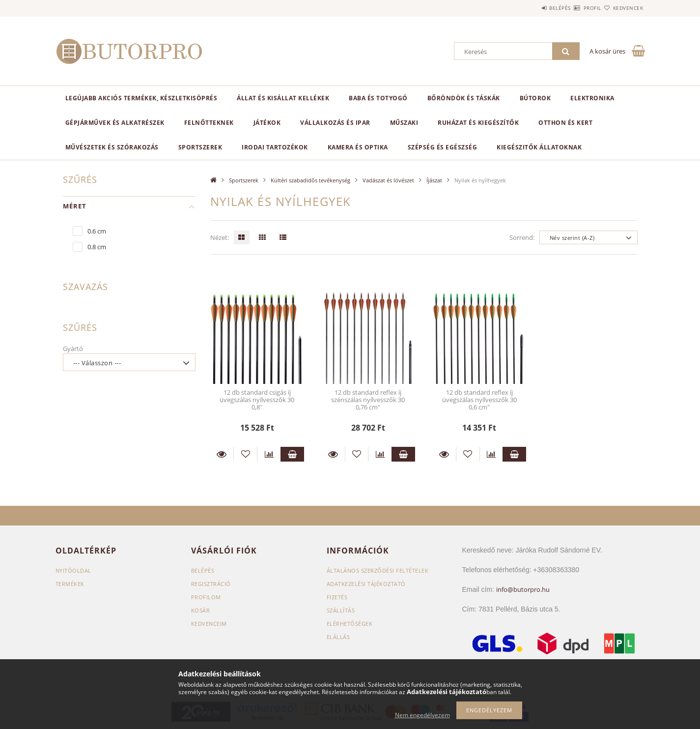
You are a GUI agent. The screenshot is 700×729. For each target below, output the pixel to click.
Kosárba (292, 454)
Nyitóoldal (73, 570)
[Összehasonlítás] (269, 454)
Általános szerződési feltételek (378, 570)
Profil (575, 8)
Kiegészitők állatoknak (539, 147)
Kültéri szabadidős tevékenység (310, 180)
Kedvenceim (209, 624)
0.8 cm (97, 247)
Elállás (338, 637)
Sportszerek (200, 147)
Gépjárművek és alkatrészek (115, 123)
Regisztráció (211, 584)
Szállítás (341, 610)
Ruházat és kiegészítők (478, 123)
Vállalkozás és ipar (335, 123)
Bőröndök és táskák (464, 98)
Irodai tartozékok (275, 147)
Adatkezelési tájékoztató (366, 584)
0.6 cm (97, 231)
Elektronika (592, 98)
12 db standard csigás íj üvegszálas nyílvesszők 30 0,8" (257, 400)
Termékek (70, 584)
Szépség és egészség (443, 147)
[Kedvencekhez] (245, 454)
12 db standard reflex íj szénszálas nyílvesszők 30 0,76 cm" (368, 400)
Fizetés (337, 597)
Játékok (267, 123)
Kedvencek (622, 8)
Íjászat (434, 180)
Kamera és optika (358, 147)
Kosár (201, 610)
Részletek (222, 454)
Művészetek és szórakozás (112, 147)
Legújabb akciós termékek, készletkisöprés (141, 98)
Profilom (206, 597)
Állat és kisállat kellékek (283, 98)
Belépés (532, 8)
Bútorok (535, 98)
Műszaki (404, 123)
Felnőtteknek (209, 123)
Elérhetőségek (350, 624)
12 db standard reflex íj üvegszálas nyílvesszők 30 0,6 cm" (479, 400)
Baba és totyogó (378, 98)
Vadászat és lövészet (388, 180)
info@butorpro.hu (523, 589)
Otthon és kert (565, 123)
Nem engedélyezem (422, 715)
